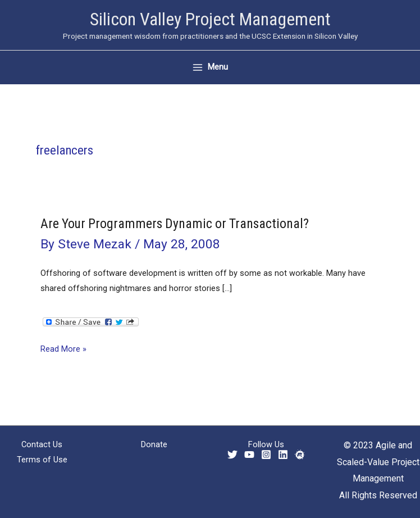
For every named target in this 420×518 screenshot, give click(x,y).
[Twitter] (232, 455)
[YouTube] (249, 455)
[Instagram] (266, 455)
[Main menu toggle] (210, 67)
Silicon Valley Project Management (210, 19)
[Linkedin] (283, 455)
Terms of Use (42, 460)
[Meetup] (300, 455)
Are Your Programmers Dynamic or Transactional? (175, 224)
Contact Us (42, 444)
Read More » (63, 349)
